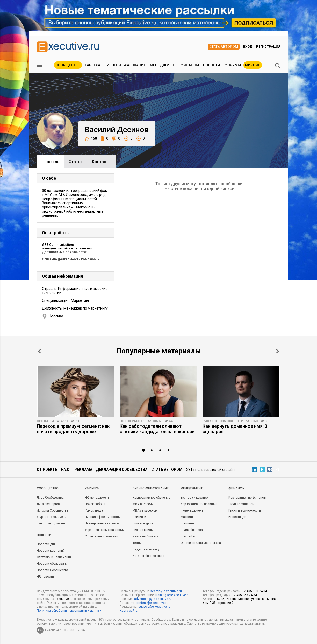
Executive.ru (64, 599)
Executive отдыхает (51, 523)
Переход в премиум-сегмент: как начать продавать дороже (73, 429)
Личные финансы (242, 504)
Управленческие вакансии (105, 530)
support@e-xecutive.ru (154, 607)
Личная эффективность (102, 517)
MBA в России (143, 504)
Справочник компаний (101, 536)
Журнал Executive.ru (52, 517)
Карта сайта (129, 611)
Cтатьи (76, 162)
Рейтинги (139, 517)
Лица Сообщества (50, 498)
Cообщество (48, 488)
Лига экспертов (48, 504)
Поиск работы (132, 421)
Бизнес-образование (125, 65)
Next (278, 351)
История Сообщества (53, 510)
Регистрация (268, 47)
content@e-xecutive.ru (152, 603)
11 (78, 421)
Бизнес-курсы (143, 523)
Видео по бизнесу (146, 549)
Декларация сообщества (122, 470)
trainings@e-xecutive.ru (172, 595)
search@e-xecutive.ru (166, 591)
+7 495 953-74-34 (255, 591)
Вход (248, 47)
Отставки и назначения (54, 557)
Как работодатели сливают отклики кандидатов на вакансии (157, 429)
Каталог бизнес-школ (148, 556)
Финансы (190, 65)
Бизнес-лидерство (194, 498)
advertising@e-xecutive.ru (153, 599)
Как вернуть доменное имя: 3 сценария (235, 429)
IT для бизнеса (192, 530)
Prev (39, 351)
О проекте (47, 470)
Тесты (137, 543)
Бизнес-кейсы (143, 530)
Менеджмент (163, 65)
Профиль (50, 162)
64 (171, 421)
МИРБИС (253, 65)
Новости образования (53, 564)
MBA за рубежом (145, 510)
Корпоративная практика (199, 504)
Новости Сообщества (53, 570)
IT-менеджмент (192, 510)
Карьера (92, 65)
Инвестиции (237, 517)
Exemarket (188, 536)
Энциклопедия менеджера (201, 543)
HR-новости (45, 577)
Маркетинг (188, 517)
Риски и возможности (223, 421)
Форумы (233, 65)
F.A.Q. (66, 470)
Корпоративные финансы (247, 498)
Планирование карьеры (102, 523)
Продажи (45, 421)
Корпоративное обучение (152, 498)
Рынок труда (94, 510)
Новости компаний (51, 551)
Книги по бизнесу (146, 536)
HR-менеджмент (97, 498)
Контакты (102, 162)
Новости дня (46, 544)
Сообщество (68, 65)
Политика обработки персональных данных (69, 611)
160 (91, 139)
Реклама (83, 470)
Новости (212, 65)
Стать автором (224, 47)
